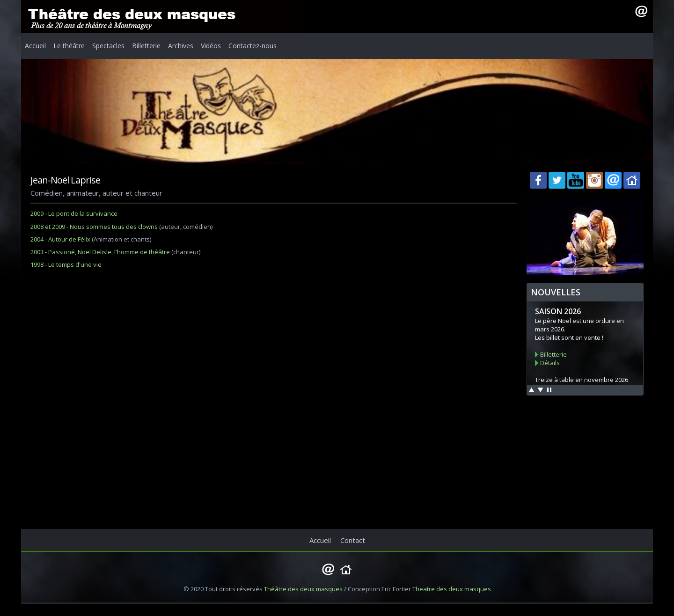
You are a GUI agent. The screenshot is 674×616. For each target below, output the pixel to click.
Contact (353, 540)
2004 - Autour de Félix (60, 239)
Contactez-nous (253, 46)
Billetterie (146, 46)
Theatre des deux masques (452, 589)
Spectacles (108, 46)
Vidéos (211, 46)
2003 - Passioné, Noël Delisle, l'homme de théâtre (100, 252)
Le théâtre (69, 46)
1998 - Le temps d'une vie (66, 264)
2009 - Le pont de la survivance (74, 213)
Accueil (35, 46)
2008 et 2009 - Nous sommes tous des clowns (94, 227)
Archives (181, 46)
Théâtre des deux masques (303, 589)
